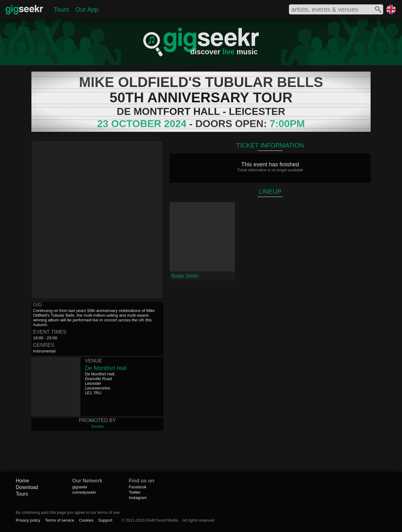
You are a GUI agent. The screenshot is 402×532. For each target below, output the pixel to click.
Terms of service (60, 520)
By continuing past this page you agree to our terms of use (68, 512)
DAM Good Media (162, 520)
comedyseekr (84, 492)
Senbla (97, 426)
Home (22, 481)
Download (27, 487)
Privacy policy (28, 520)
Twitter (135, 492)
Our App (87, 9)
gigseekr (80, 487)
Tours (61, 9)
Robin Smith (185, 276)
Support (105, 520)
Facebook (138, 487)
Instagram (138, 498)
